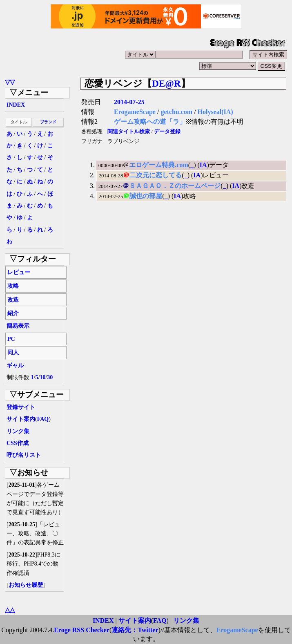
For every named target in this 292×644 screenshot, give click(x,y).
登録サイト (21, 407)
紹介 (13, 313)
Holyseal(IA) (215, 112)
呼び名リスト (24, 455)
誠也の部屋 (146, 196)
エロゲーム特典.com (158, 165)
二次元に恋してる (156, 175)
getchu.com (176, 112)
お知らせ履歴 (26, 585)
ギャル (15, 366)
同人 (13, 352)
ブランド (48, 122)
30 (50, 377)
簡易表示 (18, 326)
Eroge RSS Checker (82, 630)
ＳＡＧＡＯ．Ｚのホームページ (175, 186)
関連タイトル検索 (129, 132)
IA (203, 165)
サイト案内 (21, 419)
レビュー (19, 272)
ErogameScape (135, 112)
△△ (10, 610)
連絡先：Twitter (135, 630)
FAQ (43, 419)
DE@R (166, 83)
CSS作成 (18, 443)
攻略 (13, 286)
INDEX (16, 105)
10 (42, 377)
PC (11, 339)
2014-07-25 (129, 102)
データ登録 (167, 132)
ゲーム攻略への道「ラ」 (150, 122)
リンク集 (18, 431)
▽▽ (10, 82)
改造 (13, 300)
